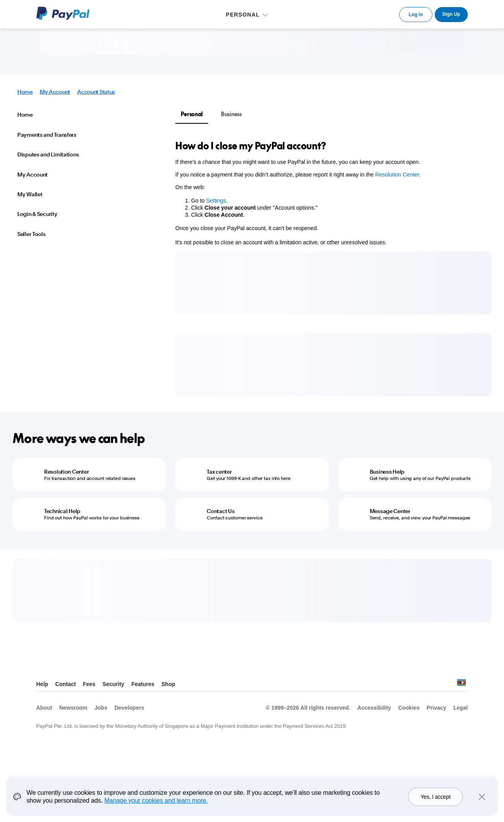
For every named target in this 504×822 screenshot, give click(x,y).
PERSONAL (243, 15)
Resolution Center (397, 175)
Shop (168, 684)
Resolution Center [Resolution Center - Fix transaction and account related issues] (66, 472)
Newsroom (73, 708)
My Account (55, 92)
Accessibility (374, 708)
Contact (65, 684)
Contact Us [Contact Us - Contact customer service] (220, 511)
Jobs (101, 708)
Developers (129, 708)
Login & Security (37, 214)
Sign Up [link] (451, 14)
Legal (460, 708)
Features (143, 684)
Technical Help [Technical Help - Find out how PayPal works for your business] (62, 511)
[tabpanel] (329, 193)
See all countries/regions (461, 685)
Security (113, 684)
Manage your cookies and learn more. (156, 801)
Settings (216, 201)
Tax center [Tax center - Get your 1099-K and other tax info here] (219, 472)
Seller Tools (31, 234)
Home (25, 92)
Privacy (437, 708)
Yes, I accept (435, 797)
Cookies (409, 708)
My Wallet (30, 194)
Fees (89, 684)
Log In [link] (416, 15)
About (44, 708)
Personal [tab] (192, 114)
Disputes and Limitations (48, 154)
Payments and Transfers (47, 135)
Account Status (96, 92)
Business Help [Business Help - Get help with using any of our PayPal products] (387, 472)
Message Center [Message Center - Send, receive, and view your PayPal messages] (390, 511)
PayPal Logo (63, 13)
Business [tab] (231, 114)
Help (42, 684)
